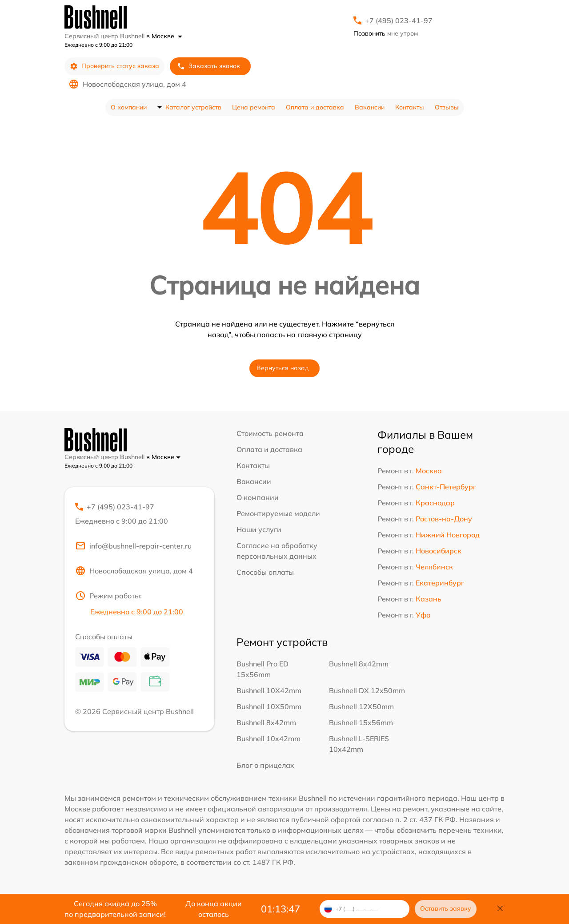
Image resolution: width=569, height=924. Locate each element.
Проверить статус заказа (114, 66)
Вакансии (370, 107)
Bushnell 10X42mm (269, 690)
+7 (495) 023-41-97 (399, 20)
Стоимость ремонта (270, 433)
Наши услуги (259, 529)
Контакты (410, 107)
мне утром (386, 33)
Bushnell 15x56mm (361, 722)
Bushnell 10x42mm (268, 738)
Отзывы (447, 107)
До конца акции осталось (214, 909)
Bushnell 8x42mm (359, 664)
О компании (129, 107)
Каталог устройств (193, 107)
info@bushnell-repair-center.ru (133, 546)
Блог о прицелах (265, 765)
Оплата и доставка (315, 107)
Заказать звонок (208, 66)
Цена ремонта (254, 107)
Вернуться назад (283, 368)
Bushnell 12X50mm (361, 706)
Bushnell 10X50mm (269, 706)
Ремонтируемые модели (278, 513)
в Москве (164, 36)
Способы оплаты (265, 572)
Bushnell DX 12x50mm (367, 690)
